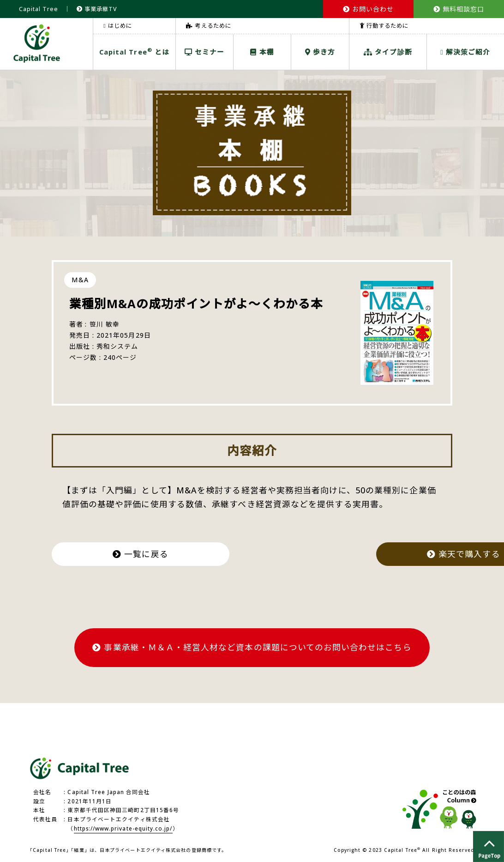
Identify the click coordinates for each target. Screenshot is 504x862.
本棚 (262, 52)
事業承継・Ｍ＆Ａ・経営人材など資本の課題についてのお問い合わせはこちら (252, 647)
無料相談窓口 (459, 9)
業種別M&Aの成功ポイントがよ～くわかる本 (196, 304)
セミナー (205, 52)
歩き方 (320, 52)
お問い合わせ (369, 9)
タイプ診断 (388, 52)
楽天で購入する (362, 554)
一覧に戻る (142, 554)
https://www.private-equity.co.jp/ (124, 828)
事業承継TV (97, 9)
